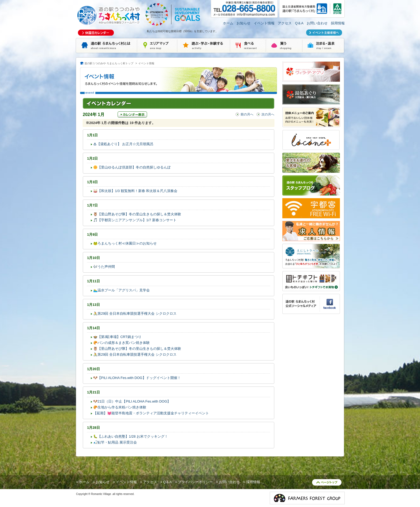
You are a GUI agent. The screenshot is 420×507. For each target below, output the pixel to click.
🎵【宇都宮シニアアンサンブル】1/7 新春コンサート (135, 220)
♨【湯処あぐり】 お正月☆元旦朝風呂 (123, 144)
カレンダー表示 (132, 114)
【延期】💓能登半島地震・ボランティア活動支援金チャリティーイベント (151, 413)
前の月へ (247, 114)
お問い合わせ (317, 23)
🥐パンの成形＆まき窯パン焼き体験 (121, 343)
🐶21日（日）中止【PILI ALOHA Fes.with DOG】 (132, 401)
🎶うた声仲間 (104, 267)
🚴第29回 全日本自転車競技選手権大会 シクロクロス (135, 313)
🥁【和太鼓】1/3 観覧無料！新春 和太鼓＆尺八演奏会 (135, 191)
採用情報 (338, 23)
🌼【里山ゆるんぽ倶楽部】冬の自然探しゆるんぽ (132, 167)
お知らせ (243, 23)
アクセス (285, 23)
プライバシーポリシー (195, 482)
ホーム (228, 23)
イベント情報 (264, 23)
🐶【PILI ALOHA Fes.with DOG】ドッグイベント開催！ (137, 378)
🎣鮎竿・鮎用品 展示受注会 (115, 442)
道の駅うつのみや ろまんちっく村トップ (109, 63)
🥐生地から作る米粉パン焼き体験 (120, 407)
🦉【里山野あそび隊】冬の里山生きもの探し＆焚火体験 (137, 214)
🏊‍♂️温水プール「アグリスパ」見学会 (121, 290)
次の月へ (268, 114)
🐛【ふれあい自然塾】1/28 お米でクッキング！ (131, 436)
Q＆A (299, 23)
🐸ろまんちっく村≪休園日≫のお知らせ (125, 243)
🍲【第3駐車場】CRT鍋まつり (117, 337)
